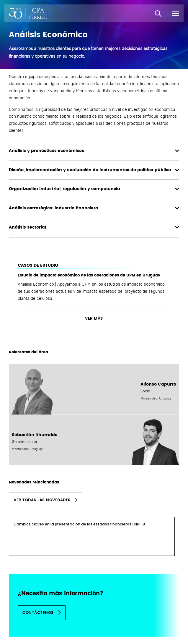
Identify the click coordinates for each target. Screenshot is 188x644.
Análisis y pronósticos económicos (94, 151)
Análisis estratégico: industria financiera (94, 208)
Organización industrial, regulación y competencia (94, 189)
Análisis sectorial (94, 228)
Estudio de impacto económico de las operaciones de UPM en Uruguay (89, 275)
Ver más (94, 319)
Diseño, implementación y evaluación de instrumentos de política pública (94, 170)
